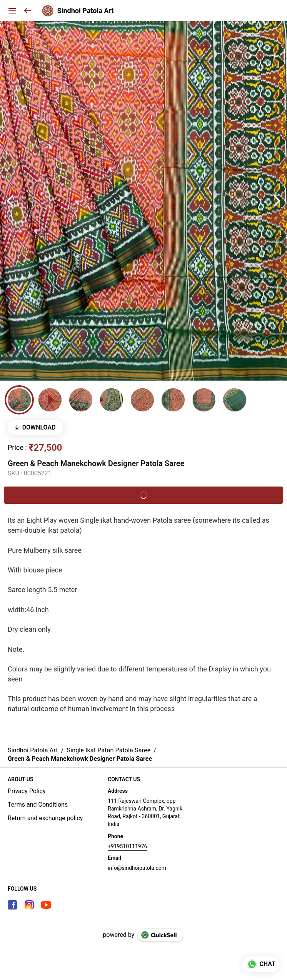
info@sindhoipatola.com (137, 868)
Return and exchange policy (45, 818)
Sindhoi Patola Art (86, 11)
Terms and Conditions (38, 805)
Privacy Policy (27, 791)
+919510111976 (127, 846)
